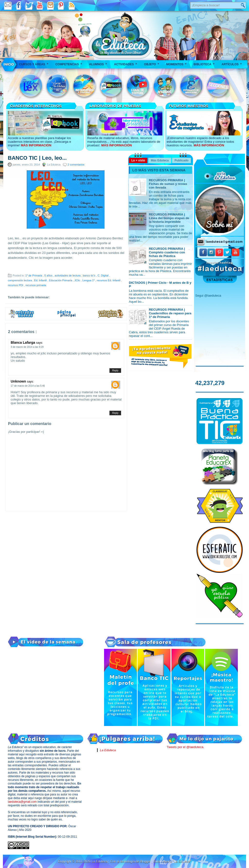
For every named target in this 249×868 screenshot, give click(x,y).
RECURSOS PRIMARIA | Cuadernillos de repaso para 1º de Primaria (170, 313)
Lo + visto (138, 160)
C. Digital (103, 275)
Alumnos (100, 63)
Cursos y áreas (35, 63)
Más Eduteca (160, 160)
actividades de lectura (68, 275)
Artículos (233, 63)
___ (9, 64)
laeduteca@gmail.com (22, 802)
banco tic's (89, 275)
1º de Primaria (34, 275)
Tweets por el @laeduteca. (185, 747)
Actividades (127, 63)
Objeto (153, 63)
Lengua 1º (89, 280)
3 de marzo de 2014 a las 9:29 (27, 347)
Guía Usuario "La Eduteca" (172, 861)
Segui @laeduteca (208, 296)
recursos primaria (36, 285)
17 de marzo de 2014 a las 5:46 (28, 386)
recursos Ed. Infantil (109, 280)
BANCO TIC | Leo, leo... (37, 158)
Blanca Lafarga (23, 342)
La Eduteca (108, 750)
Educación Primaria (61, 280)
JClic (78, 280)
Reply (115, 371)
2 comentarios (76, 165)
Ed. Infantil (41, 280)
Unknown (19, 381)
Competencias (70, 63)
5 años (49, 275)
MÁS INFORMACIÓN (36, 145)
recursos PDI (16, 285)
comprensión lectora (20, 280)
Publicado (182, 160)
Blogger (146, 861)
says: (39, 343)
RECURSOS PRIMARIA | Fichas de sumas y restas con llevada (168, 184)
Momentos (178, 63)
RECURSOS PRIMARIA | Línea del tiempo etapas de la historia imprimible (169, 218)
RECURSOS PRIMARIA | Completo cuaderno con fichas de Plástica (167, 252)
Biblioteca (206, 63)
